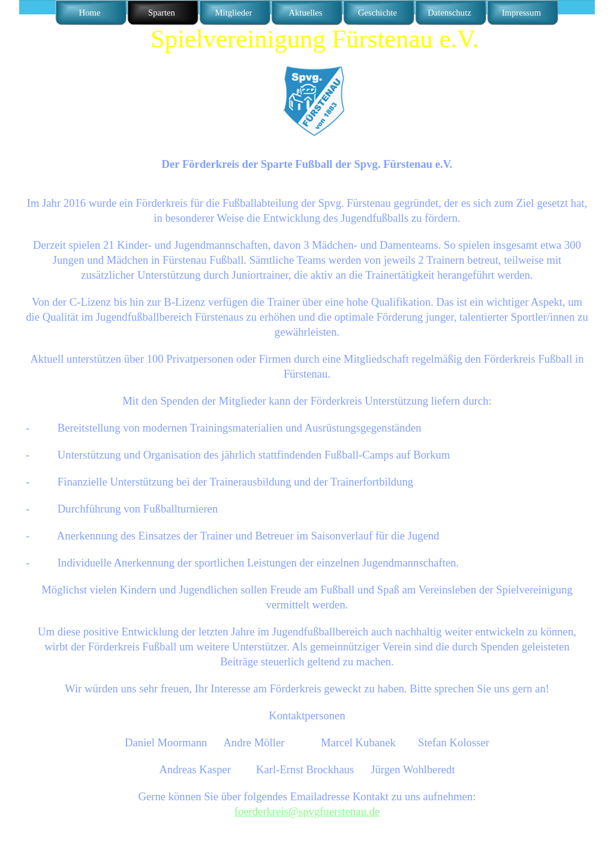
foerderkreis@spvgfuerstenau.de (307, 811)
